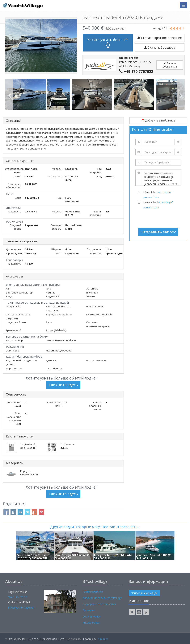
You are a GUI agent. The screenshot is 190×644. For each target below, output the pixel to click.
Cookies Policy (91, 616)
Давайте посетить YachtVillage (102, 598)
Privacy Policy (91, 623)
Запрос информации (144, 593)
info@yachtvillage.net (21, 607)
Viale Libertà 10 (18, 597)
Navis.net (103, 639)
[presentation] (159, 219)
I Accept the (157, 195)
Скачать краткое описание (160, 38)
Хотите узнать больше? (108, 43)
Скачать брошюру (160, 47)
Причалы (88, 610)
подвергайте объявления (99, 604)
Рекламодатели (93, 592)
